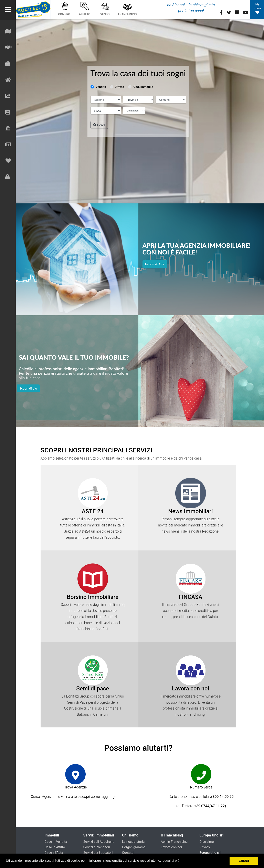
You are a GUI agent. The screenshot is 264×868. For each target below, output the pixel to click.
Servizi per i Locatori (98, 853)
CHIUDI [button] (244, 861)
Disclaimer (207, 842)
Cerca (99, 125)
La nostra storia (133, 842)
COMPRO (64, 9)
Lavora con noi (171, 847)
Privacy (205, 847)
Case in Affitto (55, 847)
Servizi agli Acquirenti (99, 842)
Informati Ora (155, 264)
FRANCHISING (127, 9)
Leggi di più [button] (171, 861)
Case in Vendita (56, 842)
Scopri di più (28, 388)
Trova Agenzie (76, 787)
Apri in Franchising (174, 842)
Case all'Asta (54, 853)
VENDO (105, 9)
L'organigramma (134, 847)
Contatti (128, 853)
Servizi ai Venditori (97, 847)
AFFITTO (85, 9)
